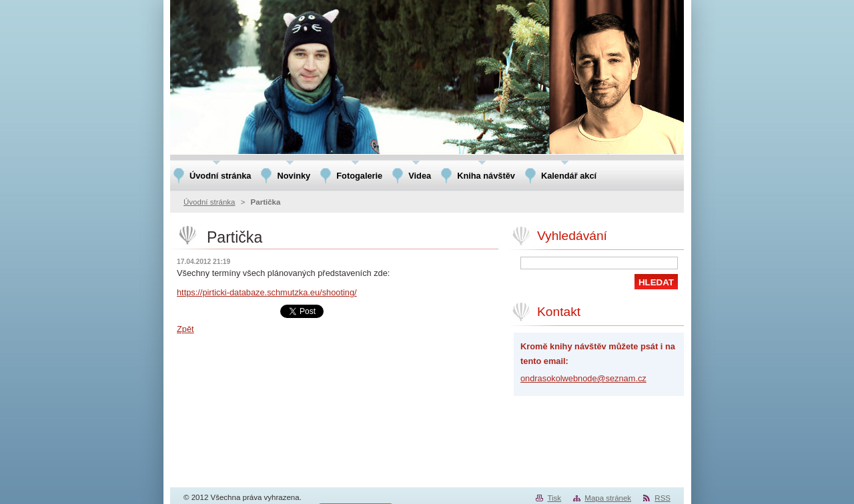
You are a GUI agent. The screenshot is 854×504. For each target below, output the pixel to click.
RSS (663, 498)
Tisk (554, 498)
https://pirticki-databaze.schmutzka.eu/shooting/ (267, 292)
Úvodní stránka (209, 202)
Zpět (185, 329)
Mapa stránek (608, 498)
